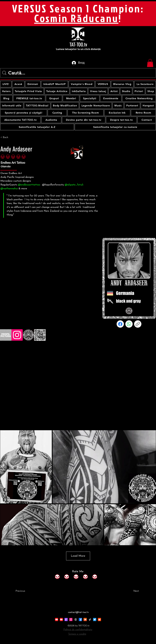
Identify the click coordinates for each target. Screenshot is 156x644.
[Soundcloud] (85, 620)
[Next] (131, 591)
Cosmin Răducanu (76, 18)
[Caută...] (79, 73)
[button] (150, 63)
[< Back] (11, 137)
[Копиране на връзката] (138, 324)
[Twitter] (95, 620)
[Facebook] (120, 324)
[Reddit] (99, 620)
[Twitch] (66, 620)
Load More (78, 556)
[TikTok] (90, 620)
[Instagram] (71, 620)
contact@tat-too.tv (78, 612)
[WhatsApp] (129, 324)
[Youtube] (57, 620)
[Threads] (76, 620)
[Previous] (26, 591)
